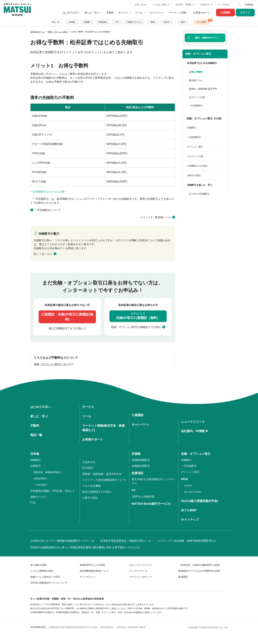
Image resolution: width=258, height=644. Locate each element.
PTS (33, 503)
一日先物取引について (48, 210)
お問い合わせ (141, 5)
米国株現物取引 (141, 460)
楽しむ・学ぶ (92, 13)
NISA (153, 22)
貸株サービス (38, 497)
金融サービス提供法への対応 (45, 577)
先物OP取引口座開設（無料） (138, 316)
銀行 (183, 22)
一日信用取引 (40, 485)
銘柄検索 (249, 5)
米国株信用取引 (141, 466)
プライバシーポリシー (141, 577)
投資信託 (103, 22)
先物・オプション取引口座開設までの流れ (136, 327)
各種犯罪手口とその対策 (92, 565)
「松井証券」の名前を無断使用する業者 (199, 565)
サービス (123, 13)
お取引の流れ (194, 175)
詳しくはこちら (43, 254)
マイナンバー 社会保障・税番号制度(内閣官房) (186, 541)
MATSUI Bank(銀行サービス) (151, 504)
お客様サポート (202, 13)
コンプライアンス (138, 571)
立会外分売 (89, 462)
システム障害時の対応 (42, 571)
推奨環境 (183, 577)
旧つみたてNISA (193, 492)
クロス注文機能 (91, 486)
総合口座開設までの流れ (97, 492)
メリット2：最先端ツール (156, 217)
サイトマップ (190, 520)
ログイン (245, 12)
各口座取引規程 (38, 565)
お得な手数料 (196, 72)
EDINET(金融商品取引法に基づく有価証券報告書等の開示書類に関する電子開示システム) (85, 547)
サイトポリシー (88, 577)
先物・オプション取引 (198, 54)
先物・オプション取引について (52, 364)
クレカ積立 (202, 22)
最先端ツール (196, 80)
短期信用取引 (40, 479)
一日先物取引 (196, 106)
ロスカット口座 (197, 97)
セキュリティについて (141, 565)
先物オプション (134, 22)
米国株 (87, 22)
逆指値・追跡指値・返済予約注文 (102, 474)
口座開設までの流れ (197, 166)
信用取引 (36, 466)
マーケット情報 (177, 13)
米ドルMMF (189, 510)
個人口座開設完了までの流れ (66, 328)
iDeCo (167, 22)
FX (117, 22)
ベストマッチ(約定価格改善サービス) (104, 480)
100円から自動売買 (143, 497)
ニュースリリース (193, 422)
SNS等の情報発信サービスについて (49, 583)
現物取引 (36, 460)
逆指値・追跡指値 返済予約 (203, 89)
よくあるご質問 (161, 5)
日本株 (72, 22)
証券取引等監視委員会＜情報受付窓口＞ (126, 541)
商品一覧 (56, 22)
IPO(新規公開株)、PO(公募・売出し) (52, 491)
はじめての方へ (71, 13)
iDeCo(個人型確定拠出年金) (200, 501)
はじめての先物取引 (199, 194)
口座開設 (225, 12)
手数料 (110, 13)
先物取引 (192, 128)
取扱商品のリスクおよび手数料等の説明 (199, 571)
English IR (206, 5)
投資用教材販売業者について (95, 571)
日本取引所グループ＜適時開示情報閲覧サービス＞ (62, 541)
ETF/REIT (88, 468)
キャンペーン (157, 13)
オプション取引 (195, 147)
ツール (139, 13)
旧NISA (188, 486)
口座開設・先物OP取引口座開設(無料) (67, 317)
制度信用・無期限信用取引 (47, 472)
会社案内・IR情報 (185, 5)
